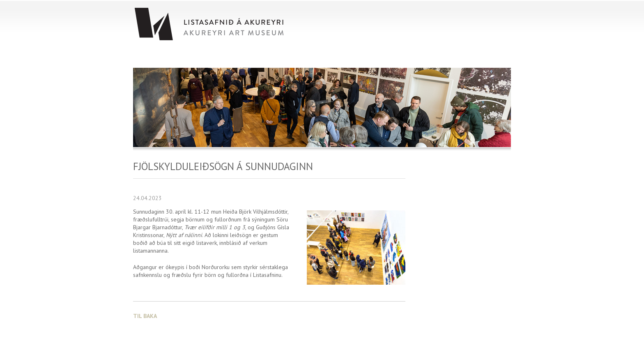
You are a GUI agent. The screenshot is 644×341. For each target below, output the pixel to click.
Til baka (145, 316)
